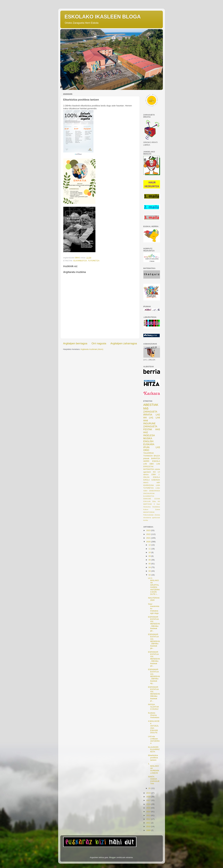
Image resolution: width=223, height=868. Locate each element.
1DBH (153, 475)
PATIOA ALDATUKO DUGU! (153, 707)
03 (150, 571)
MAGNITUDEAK (149, 512)
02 (150, 575)
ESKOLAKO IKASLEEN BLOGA (103, 17)
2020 (149, 542)
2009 (149, 830)
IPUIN (146, 447)
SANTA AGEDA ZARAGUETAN (154, 780)
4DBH (145, 491)
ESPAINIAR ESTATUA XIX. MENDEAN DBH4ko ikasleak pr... (154, 694)
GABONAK (156, 480)
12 (150, 545)
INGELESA (149, 435)
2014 (149, 812)
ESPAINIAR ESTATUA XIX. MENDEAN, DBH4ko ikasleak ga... (154, 624)
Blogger (113, 857)
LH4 (158, 418)
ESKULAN (147, 501)
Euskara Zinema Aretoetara (154, 715)
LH (159, 472)
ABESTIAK (151, 405)
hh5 (146, 408)
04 (150, 567)
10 (150, 552)
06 (150, 560)
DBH (152, 464)
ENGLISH (148, 441)
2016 (149, 804)
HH (145, 418)
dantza (146, 475)
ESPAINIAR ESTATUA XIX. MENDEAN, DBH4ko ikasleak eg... (154, 676)
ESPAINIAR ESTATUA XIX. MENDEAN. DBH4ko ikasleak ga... (154, 641)
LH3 (158, 447)
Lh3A (158, 485)
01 (150, 788)
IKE (154, 472)
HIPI (158, 483)
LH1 (151, 418)
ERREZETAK (148, 467)
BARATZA (156, 458)
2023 (149, 530)
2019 (149, 793)
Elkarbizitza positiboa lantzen (153, 758)
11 (150, 549)
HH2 (146, 432)
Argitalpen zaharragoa (124, 343)
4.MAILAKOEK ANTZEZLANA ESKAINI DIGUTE (154, 727)
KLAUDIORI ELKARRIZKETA (154, 749)
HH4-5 (146, 483)
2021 (149, 538)
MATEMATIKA (149, 469)
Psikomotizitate (149, 515)
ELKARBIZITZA (80, 261)
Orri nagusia (99, 343)
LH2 (158, 415)
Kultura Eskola (152, 509)
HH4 (146, 421)
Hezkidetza (156, 507)
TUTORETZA (94, 261)
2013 (149, 815)
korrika (146, 520)
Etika (154, 501)
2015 (149, 808)
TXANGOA (148, 456)
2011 (149, 823)
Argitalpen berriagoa (75, 343)
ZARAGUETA (150, 426)
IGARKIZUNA (149, 485)
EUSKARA (149, 444)
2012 (149, 819)
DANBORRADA (154, 491)
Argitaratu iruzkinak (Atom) (92, 349)
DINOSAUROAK (149, 493)
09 (150, 556)
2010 (149, 826)
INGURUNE (149, 423)
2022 (149, 534)
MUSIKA (148, 438)
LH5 (145, 464)
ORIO (146, 450)
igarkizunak (156, 518)
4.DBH (158, 488)
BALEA (157, 456)
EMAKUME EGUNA (152, 499)
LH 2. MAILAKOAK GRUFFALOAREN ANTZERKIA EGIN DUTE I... (154, 586)
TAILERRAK (149, 453)
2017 (149, 800)
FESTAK (148, 429)
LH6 (158, 464)
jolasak (146, 458)
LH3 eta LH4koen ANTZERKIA (154, 740)
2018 (149, 797)
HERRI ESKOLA (152, 461)
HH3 (158, 429)
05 (150, 564)
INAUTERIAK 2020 (154, 599)
